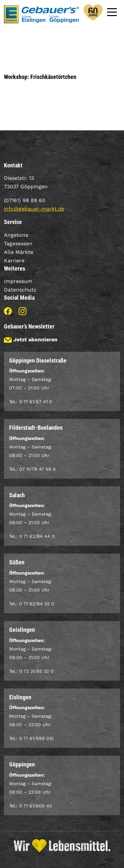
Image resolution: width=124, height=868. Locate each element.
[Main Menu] (112, 11)
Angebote (16, 235)
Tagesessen (18, 244)
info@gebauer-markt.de (34, 209)
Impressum (18, 281)
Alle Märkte (19, 252)
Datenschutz (20, 290)
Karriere (14, 261)
